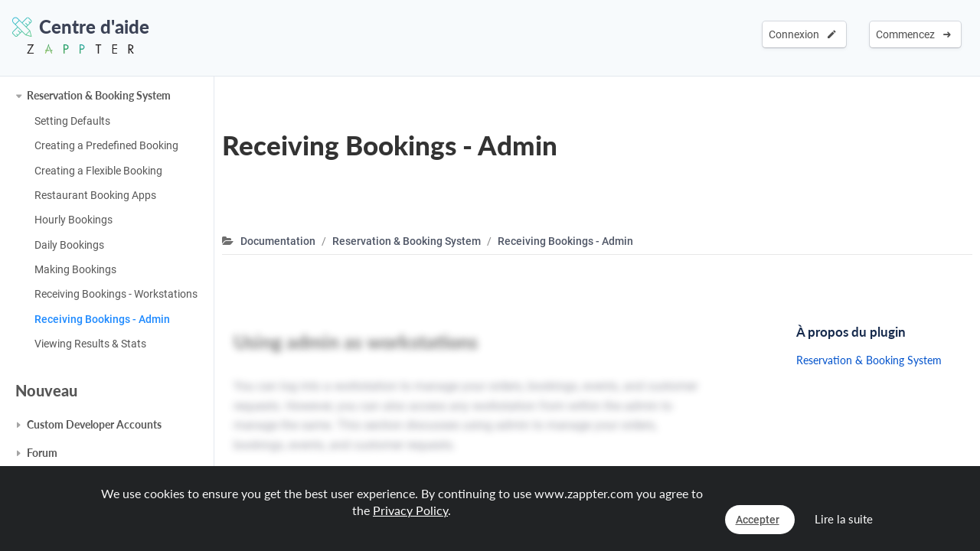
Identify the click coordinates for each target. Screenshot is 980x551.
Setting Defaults (72, 121)
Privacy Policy (410, 510)
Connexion (802, 34)
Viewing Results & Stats (90, 344)
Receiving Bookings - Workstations (116, 294)
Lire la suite (844, 519)
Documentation (278, 241)
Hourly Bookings (73, 220)
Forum (42, 453)
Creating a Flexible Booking (98, 171)
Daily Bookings (69, 245)
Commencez (913, 34)
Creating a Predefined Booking (106, 145)
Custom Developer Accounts (94, 424)
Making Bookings (75, 269)
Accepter (758, 520)
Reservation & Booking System (99, 95)
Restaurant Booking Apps (95, 195)
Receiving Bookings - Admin (102, 319)
